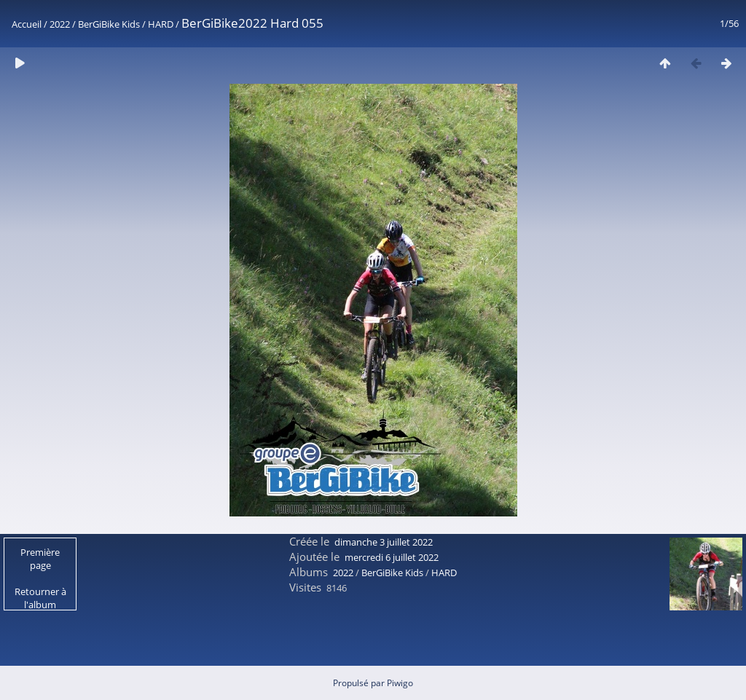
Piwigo (400, 683)
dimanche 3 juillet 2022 (384, 542)
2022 (60, 24)
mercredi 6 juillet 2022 (392, 557)
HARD (161, 24)
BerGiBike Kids (109, 24)
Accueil (27, 24)
